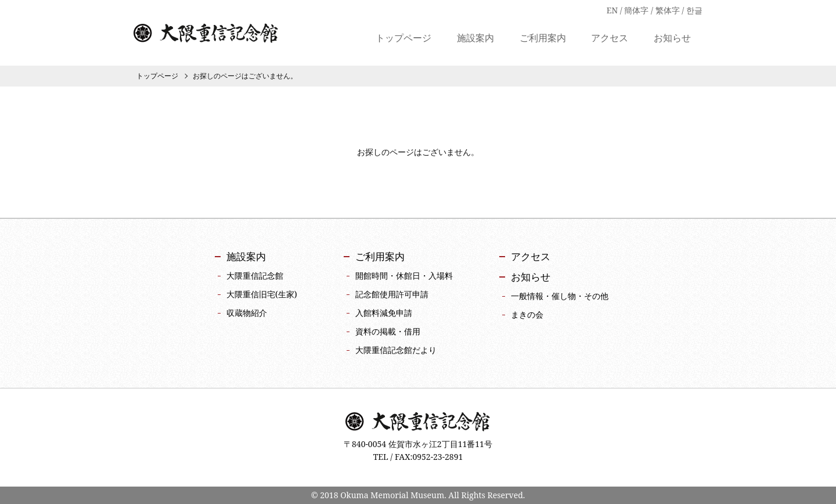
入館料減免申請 (384, 313)
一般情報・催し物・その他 (560, 296)
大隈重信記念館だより (396, 350)
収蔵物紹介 (247, 313)
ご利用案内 (543, 39)
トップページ (403, 39)
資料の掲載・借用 (388, 331)
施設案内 (475, 39)
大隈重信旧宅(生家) (262, 294)
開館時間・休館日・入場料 (404, 276)
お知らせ (672, 39)
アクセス (610, 39)
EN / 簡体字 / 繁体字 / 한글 (655, 10)
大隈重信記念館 (206, 33)
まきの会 (527, 314)
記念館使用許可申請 (392, 294)
